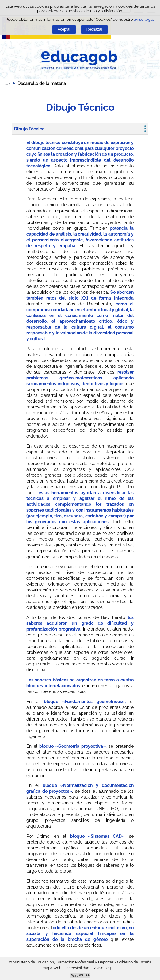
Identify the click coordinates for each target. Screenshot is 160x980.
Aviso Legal (104, 968)
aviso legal (144, 19)
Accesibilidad (78, 968)
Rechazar (94, 29)
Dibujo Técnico (29, 129)
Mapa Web (52, 968)
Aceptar (64, 29)
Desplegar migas (8, 83)
